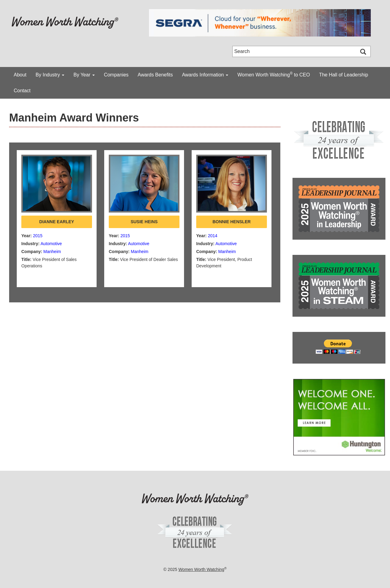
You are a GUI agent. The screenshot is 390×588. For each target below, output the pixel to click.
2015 (38, 236)
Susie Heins (144, 222)
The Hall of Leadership (344, 75)
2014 (213, 236)
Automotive (51, 244)
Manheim (52, 252)
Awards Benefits (155, 75)
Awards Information (205, 75)
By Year (84, 75)
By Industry (50, 75)
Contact (22, 91)
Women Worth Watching (201, 569)
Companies (116, 75)
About (20, 75)
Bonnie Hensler (231, 222)
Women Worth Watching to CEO (274, 74)
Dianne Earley (57, 222)
